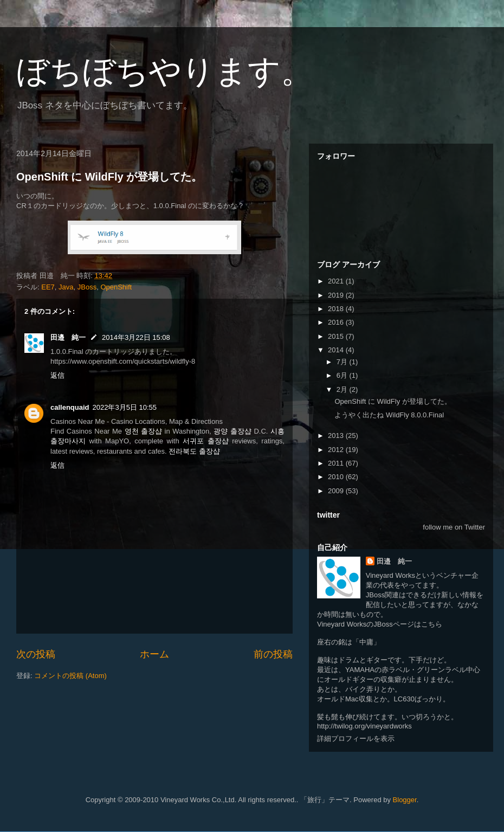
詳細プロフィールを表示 (356, 739)
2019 (337, 295)
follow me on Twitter (454, 527)
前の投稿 (273, 654)
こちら (432, 624)
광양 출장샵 (232, 431)
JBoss (87, 287)
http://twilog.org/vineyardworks (364, 726)
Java (66, 287)
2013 (337, 436)
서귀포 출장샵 (206, 441)
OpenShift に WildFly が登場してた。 (109, 177)
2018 (337, 309)
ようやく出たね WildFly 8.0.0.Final (389, 415)
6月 (343, 375)
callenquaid (70, 407)
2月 (343, 389)
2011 (337, 463)
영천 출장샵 (144, 431)
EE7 (48, 287)
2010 (337, 477)
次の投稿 (36, 654)
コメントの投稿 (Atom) (70, 676)
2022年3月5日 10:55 (125, 407)
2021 (337, 281)
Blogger (405, 800)
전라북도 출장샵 (194, 451)
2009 (337, 491)
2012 (337, 450)
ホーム (154, 654)
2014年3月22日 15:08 (136, 337)
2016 (337, 322)
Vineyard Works (390, 575)
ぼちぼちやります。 (165, 71)
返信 (57, 375)
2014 (337, 350)
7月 (343, 362)
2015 (337, 336)
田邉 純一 (68, 337)
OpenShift (116, 287)
